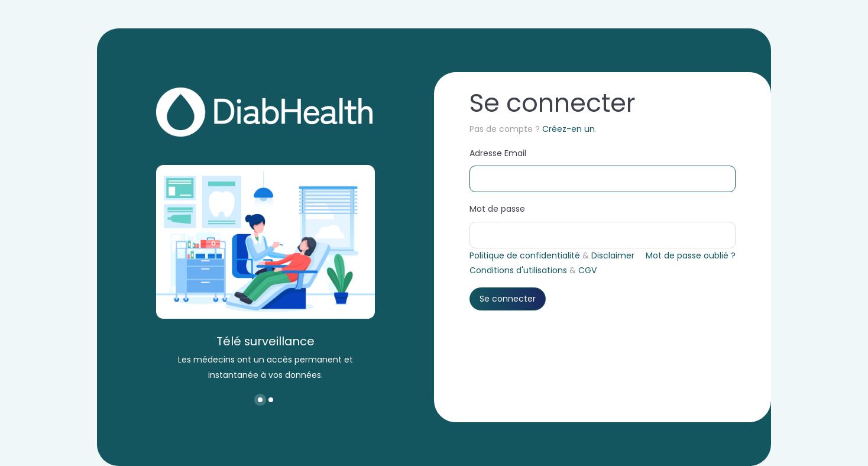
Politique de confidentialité (525, 255)
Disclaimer (613, 255)
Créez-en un (569, 129)
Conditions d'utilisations (518, 270)
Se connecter (508, 299)
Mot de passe (497, 209)
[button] (260, 399)
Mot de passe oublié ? (691, 255)
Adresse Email (498, 153)
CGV (587, 270)
